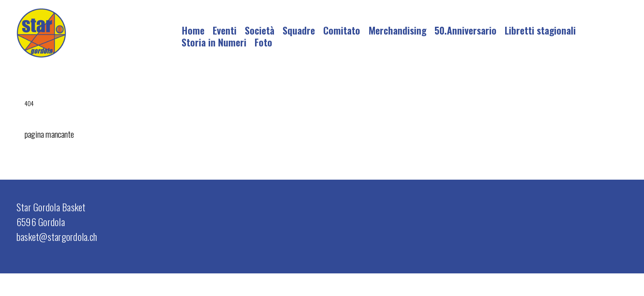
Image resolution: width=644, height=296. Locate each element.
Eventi (225, 30)
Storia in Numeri (214, 42)
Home (193, 30)
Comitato (342, 30)
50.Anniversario (466, 30)
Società (260, 30)
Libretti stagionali (540, 30)
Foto (263, 42)
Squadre (299, 30)
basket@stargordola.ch (57, 236)
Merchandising (397, 30)
